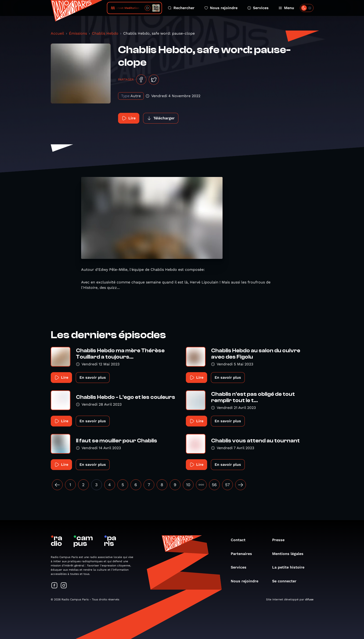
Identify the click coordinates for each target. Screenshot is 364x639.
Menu (286, 8)
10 (188, 485)
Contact (240, 540)
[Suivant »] (241, 485)
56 (214, 485)
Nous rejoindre (221, 8)
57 (227, 485)
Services (258, 8)
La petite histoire (291, 567)
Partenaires (244, 554)
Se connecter (287, 581)
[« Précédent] (57, 485)
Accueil (57, 33)
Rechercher (181, 8)
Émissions (78, 33)
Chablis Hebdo (105, 33)
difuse (309, 599)
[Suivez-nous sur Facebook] (54, 586)
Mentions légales (290, 554)
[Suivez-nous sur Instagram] (64, 586)
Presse (281, 540)
